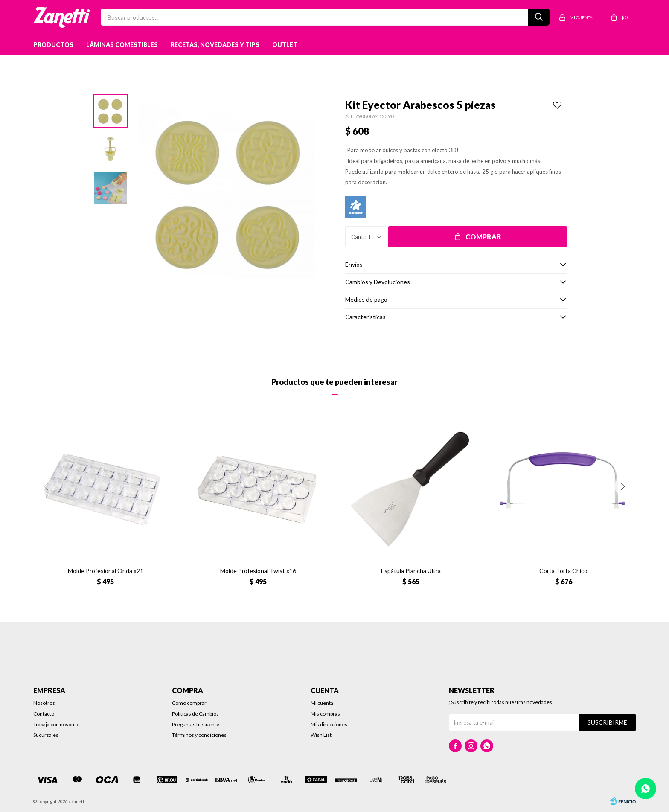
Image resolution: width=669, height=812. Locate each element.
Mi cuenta (322, 703)
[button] (623, 486)
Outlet (285, 45)
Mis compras (325, 714)
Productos (53, 45)
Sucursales (46, 735)
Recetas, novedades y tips (215, 45)
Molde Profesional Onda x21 (106, 571)
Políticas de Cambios (195, 714)
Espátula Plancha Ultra (411, 571)
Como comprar (189, 703)
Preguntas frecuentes (197, 724)
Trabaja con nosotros (57, 724)
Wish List (321, 735)
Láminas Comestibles (122, 45)
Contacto (44, 714)
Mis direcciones (329, 724)
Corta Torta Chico (563, 571)
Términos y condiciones (199, 735)
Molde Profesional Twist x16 (258, 571)
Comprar (483, 237)
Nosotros (44, 703)
